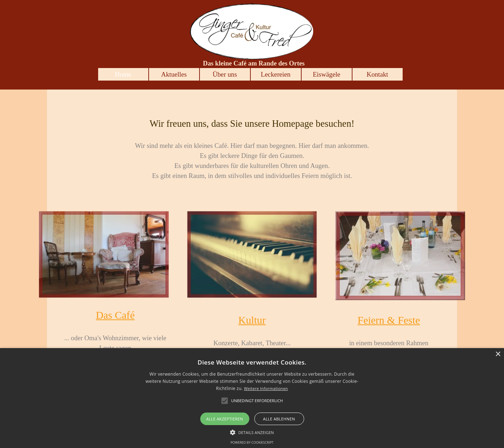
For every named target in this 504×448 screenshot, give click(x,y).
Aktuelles (174, 74)
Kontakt (377, 74)
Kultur (252, 320)
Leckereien (276, 74)
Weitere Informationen (266, 388)
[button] (252, 432)
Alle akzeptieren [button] (225, 419)
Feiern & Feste (389, 320)
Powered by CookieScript (252, 442)
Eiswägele (327, 74)
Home (123, 74)
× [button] (498, 354)
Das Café (115, 315)
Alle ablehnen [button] (279, 419)
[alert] (252, 398)
